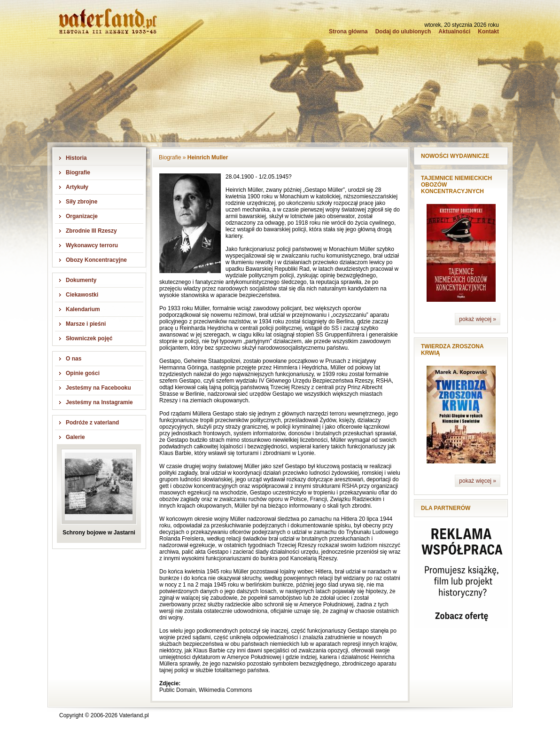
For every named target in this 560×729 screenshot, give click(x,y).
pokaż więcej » (478, 319)
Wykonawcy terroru (92, 245)
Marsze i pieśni (86, 324)
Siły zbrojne (82, 202)
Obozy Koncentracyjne (96, 260)
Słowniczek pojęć (89, 338)
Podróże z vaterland (92, 423)
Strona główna (348, 31)
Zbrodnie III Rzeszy (91, 231)
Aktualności (454, 31)
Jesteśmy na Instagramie (99, 402)
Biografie (78, 172)
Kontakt (488, 31)
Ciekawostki (82, 295)
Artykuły (77, 187)
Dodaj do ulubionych (403, 31)
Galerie (75, 437)
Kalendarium (83, 309)
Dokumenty (81, 280)
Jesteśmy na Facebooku (98, 388)
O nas (74, 359)
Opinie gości (83, 373)
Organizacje (82, 216)
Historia (76, 158)
